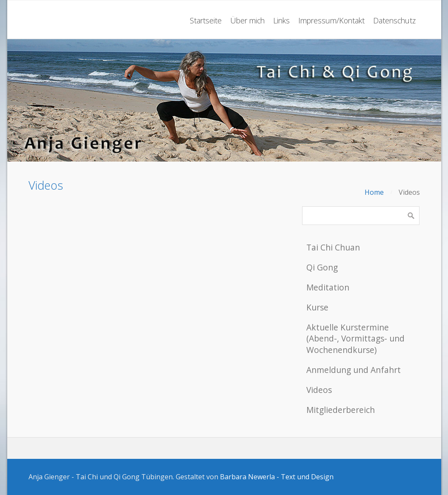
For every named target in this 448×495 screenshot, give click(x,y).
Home (374, 192)
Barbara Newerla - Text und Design (277, 477)
